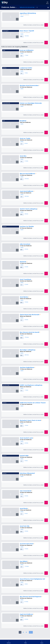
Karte (22, 16)
